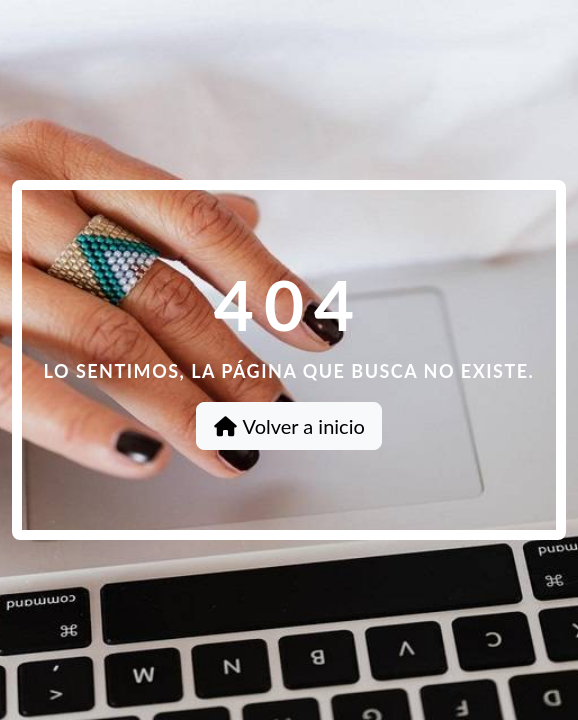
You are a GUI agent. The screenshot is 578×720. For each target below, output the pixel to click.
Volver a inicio (289, 426)
